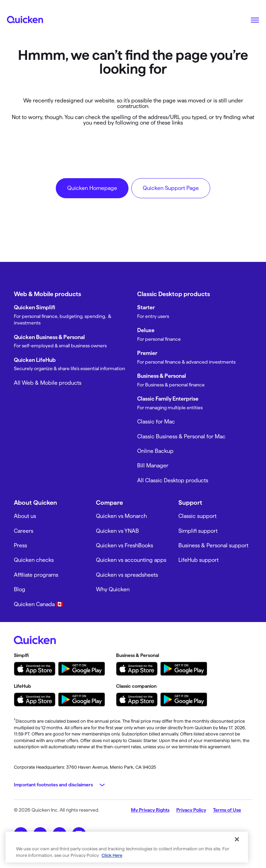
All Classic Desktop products (173, 480)
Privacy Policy (191, 810)
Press (20, 545)
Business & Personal (162, 376)
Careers (24, 531)
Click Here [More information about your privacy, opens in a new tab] (112, 855)
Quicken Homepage (92, 188)
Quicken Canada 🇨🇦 (38, 604)
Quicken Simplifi (34, 307)
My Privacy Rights (150, 810)
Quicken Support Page (171, 188)
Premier (147, 353)
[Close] (237, 839)
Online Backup (155, 451)
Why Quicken (113, 589)
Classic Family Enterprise (168, 399)
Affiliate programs (36, 575)
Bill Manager (153, 465)
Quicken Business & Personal (49, 337)
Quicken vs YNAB (117, 531)
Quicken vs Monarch (121, 516)
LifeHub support (198, 560)
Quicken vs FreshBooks (125, 545)
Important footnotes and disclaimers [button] (53, 785)
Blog (20, 589)
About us (25, 516)
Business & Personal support (213, 545)
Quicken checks (34, 560)
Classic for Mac (156, 422)
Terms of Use (227, 810)
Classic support (197, 516)
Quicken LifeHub (35, 360)
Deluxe (146, 330)
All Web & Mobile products (48, 383)
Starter (146, 307)
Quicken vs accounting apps (131, 560)
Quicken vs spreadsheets (127, 575)
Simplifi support (198, 531)
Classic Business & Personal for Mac (181, 436)
